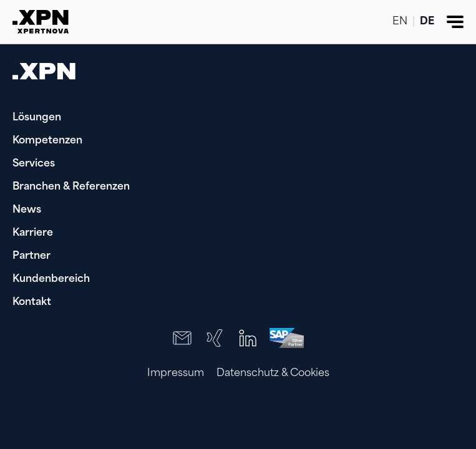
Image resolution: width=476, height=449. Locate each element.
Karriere (33, 233)
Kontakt (32, 302)
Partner (32, 256)
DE (427, 22)
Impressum (176, 374)
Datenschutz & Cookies (273, 374)
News (27, 210)
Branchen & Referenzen (71, 187)
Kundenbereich (51, 279)
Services (34, 164)
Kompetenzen (47, 141)
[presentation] (384, 418)
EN (400, 22)
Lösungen (37, 118)
